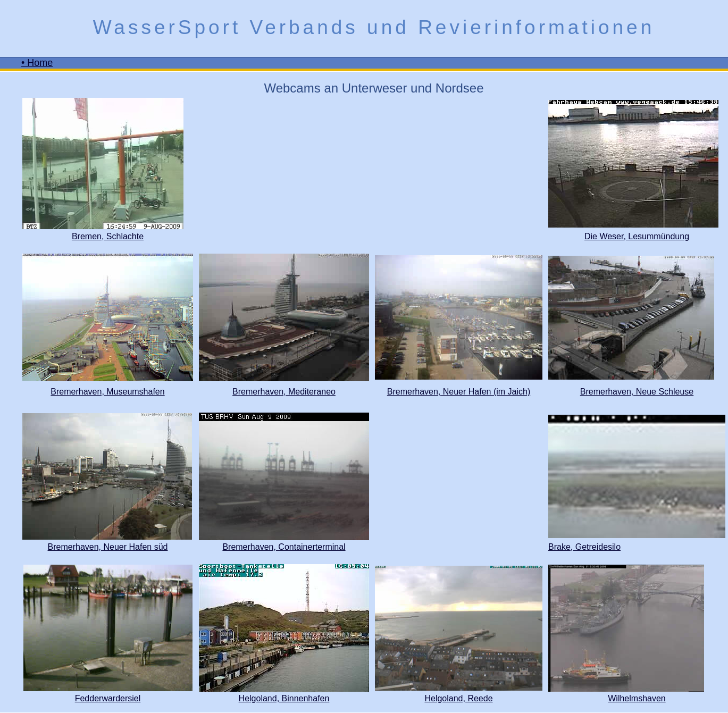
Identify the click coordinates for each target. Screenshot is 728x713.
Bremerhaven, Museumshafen (107, 392)
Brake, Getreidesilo (584, 547)
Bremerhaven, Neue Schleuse (637, 392)
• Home (37, 63)
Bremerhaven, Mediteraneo (284, 392)
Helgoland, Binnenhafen (284, 698)
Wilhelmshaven (637, 698)
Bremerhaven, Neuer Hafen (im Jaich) (459, 392)
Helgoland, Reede (458, 698)
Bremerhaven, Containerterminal (284, 547)
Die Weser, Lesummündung (637, 236)
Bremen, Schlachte (108, 236)
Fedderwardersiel (108, 698)
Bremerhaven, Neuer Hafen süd (108, 547)
